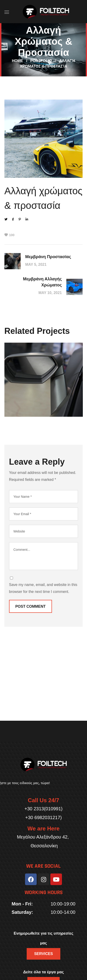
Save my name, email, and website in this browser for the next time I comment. (43, 588)
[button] (43, 954)
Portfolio (41, 61)
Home (17, 61)
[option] (44, 383)
